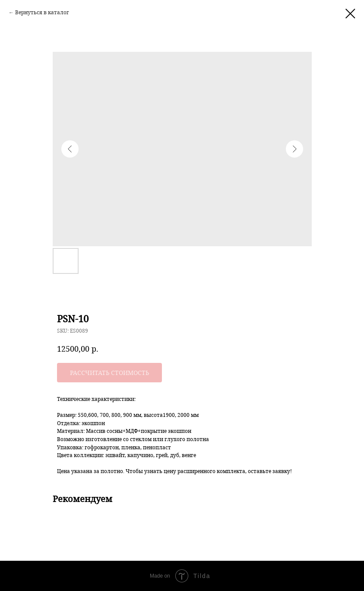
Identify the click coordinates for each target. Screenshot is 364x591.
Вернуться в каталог (42, 12)
